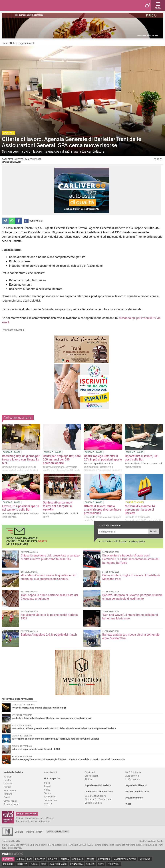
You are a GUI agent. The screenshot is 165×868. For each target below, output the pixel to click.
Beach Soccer (91, 776)
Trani (101, 864)
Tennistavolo (50, 800)
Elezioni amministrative (137, 792)
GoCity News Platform (58, 832)
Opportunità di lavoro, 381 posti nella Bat (142, 458)
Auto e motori (132, 776)
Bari (29, 859)
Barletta (8, 859)
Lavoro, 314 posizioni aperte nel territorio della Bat (21, 508)
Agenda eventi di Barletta (98, 785)
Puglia (34, 864)
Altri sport (90, 779)
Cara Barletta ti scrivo (95, 796)
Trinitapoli (113, 864)
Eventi (7, 797)
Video (128, 804)
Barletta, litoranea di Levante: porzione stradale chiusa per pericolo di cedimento (132, 597)
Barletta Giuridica (93, 803)
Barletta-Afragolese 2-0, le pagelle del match (49, 635)
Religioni (8, 777)
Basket (47, 786)
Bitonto (53, 859)
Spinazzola (76, 864)
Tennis (47, 793)
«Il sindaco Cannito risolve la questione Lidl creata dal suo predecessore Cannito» (48, 577)
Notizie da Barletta (13, 772)
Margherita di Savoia (125, 859)
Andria (20, 859)
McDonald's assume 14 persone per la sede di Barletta (140, 510)
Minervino (145, 859)
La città (7, 780)
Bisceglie (40, 859)
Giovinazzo (104, 859)
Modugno (8, 864)
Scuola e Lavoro (11, 804)
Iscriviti (154, 531)
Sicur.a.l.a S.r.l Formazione (98, 799)
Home (5, 43)
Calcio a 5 (90, 772)
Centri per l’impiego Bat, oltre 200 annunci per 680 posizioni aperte (62, 459)
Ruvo (44, 864)
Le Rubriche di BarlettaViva (99, 792)
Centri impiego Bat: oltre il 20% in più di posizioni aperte (103, 458)
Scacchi (48, 803)
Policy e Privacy (34, 832)
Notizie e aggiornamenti (22, 43)
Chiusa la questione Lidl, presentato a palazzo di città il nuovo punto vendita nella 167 (50, 557)
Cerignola (78, 859)
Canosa (65, 859)
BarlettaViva (20, 5)
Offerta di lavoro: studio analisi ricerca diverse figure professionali (102, 510)
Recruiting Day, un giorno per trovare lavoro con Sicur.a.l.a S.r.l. (21, 459)
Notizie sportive (52, 778)
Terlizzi (90, 864)
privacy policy (138, 541)
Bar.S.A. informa (133, 772)
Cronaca (8, 784)
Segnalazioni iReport (136, 785)
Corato (91, 859)
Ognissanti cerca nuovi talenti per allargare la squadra (58, 506)
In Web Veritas (132, 779)
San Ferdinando (58, 864)
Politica (7, 787)
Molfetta (22, 864)
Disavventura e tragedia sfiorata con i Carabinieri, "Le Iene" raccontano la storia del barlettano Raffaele (131, 559)
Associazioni (50, 772)
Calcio (47, 783)
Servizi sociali (10, 801)
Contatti (19, 832)
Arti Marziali (50, 797)
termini (123, 541)
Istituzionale (10, 790)
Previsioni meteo (134, 798)
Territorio (8, 794)
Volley (47, 790)
